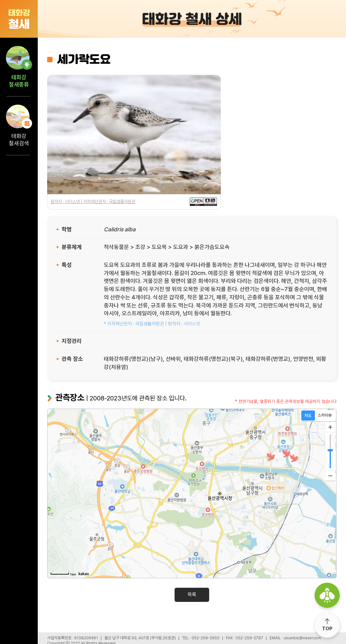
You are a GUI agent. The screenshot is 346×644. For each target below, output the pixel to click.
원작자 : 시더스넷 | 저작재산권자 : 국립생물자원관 (93, 201)
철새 (19, 19)
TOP (327, 629)
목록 (192, 594)
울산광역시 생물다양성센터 (327, 595)
